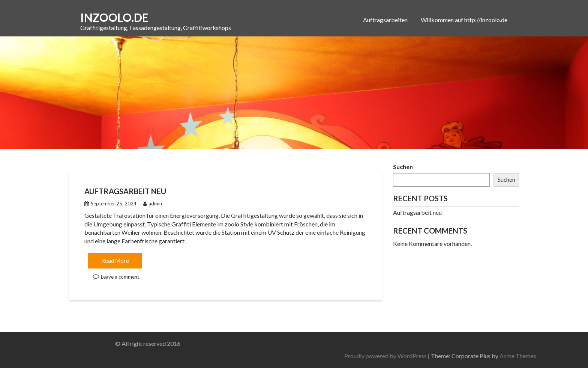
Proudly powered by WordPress (433, 356)
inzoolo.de (114, 17)
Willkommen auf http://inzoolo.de (464, 20)
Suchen (403, 167)
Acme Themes (566, 356)
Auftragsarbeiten (385, 20)
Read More (115, 261)
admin (153, 204)
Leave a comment (120, 277)
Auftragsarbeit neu (125, 191)
